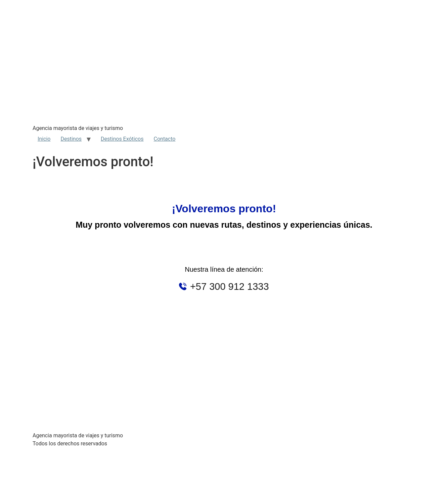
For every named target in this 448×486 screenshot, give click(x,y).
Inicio (44, 139)
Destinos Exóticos (122, 139)
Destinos (71, 139)
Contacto (165, 139)
